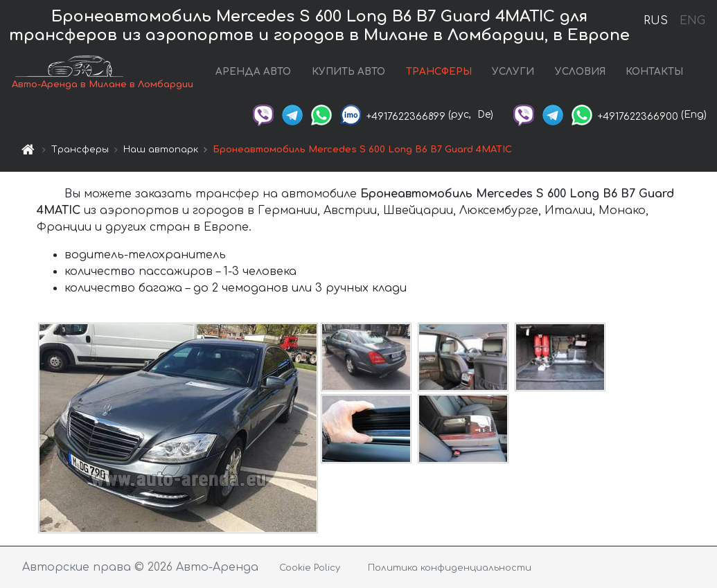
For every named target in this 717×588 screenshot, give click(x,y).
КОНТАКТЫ (654, 72)
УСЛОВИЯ (580, 72)
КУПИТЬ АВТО (348, 72)
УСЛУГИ (513, 72)
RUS (656, 21)
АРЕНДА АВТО (253, 72)
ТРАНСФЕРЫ (439, 72)
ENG (692, 21)
